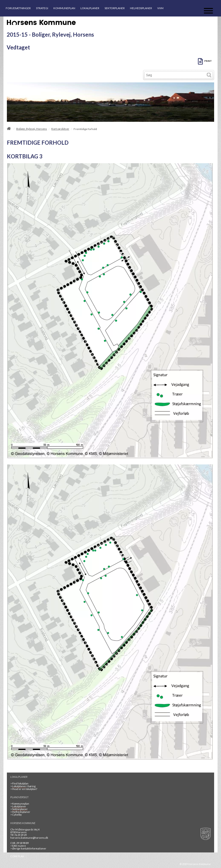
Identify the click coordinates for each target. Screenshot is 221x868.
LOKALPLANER (90, 8)
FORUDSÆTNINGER (18, 8)
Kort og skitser (60, 129)
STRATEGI (42, 8)
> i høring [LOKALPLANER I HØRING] (23, 786)
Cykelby (16, 815)
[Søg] (175, 75)
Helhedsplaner (20, 812)
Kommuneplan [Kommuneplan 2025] (20, 804)
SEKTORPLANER (115, 8)
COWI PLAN (17, 856)
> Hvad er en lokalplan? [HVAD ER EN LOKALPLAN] (24, 789)
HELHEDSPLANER (141, 8)
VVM (160, 8)
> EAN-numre (18, 846)
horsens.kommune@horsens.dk (29, 838)
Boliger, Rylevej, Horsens (32, 129)
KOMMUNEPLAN (64, 8)
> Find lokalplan (19, 783)
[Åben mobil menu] (208, 11)
